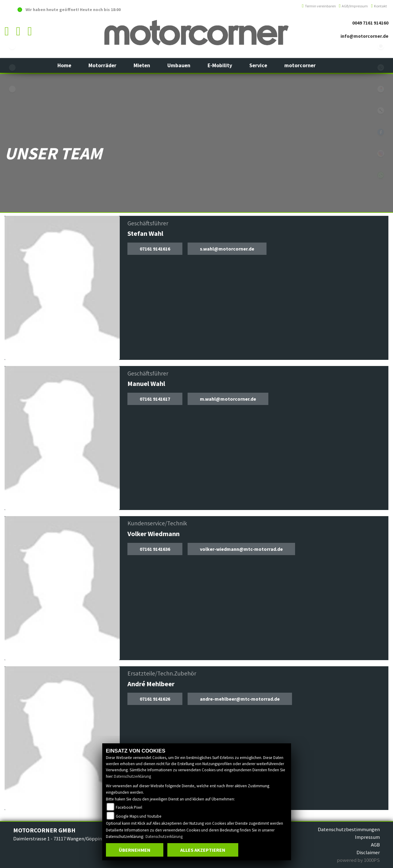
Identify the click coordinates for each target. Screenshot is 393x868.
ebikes (12, 46)
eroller (12, 89)
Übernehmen (135, 850)
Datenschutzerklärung (132, 776)
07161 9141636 (155, 549)
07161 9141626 (155, 699)
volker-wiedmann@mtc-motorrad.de (241, 549)
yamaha (12, 68)
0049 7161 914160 (370, 23)
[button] (102, 65)
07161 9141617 (155, 399)
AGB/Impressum (354, 6)
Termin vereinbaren (319, 6)
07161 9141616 (155, 249)
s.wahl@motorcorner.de (227, 249)
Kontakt (379, 6)
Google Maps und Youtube (139, 816)
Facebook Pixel (129, 807)
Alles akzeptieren (203, 850)
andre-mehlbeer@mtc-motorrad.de (240, 699)
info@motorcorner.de (364, 36)
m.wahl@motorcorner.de (228, 399)
